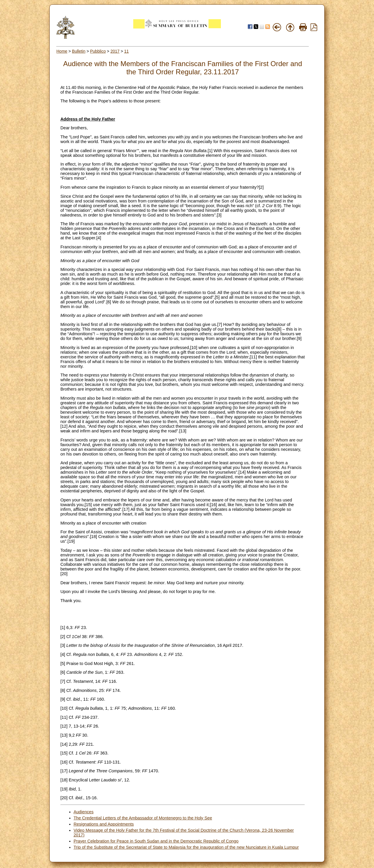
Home (62, 51)
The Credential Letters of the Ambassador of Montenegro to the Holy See (143, 818)
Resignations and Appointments (104, 824)
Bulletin (79, 51)
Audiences (84, 812)
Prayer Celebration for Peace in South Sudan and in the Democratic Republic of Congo (156, 841)
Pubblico (98, 51)
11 (127, 51)
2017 (115, 51)
